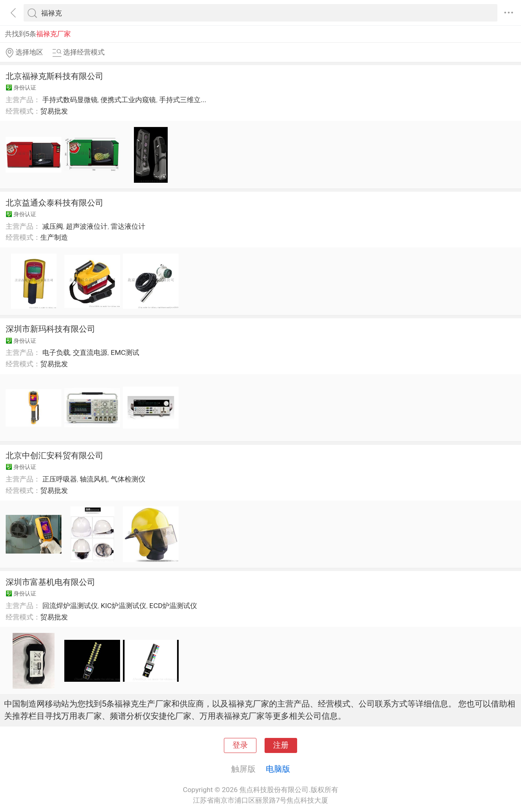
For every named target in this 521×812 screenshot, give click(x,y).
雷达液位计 (128, 226)
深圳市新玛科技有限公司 (50, 329)
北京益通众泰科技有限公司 (55, 203)
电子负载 (56, 352)
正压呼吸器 (60, 479)
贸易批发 (54, 111)
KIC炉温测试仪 (123, 606)
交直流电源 (90, 352)
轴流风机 (94, 479)
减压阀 (53, 226)
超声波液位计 (87, 226)
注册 (281, 745)
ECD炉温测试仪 (173, 606)
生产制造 (54, 237)
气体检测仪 (128, 479)
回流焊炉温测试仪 (70, 606)
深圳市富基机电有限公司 (50, 582)
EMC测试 (125, 352)
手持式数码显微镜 (70, 100)
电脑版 (278, 769)
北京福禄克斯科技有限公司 (55, 76)
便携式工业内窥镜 (128, 100)
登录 (240, 745)
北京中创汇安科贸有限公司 (55, 455)
